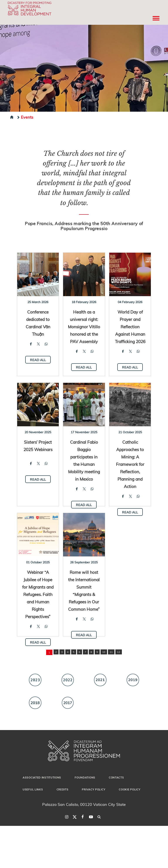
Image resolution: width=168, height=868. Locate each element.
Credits (63, 789)
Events (25, 117)
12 (119, 652)
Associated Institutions (42, 777)
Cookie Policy (130, 789)
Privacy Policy (94, 789)
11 (111, 652)
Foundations (85, 777)
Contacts (116, 777)
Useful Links (33, 789)
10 (104, 652)
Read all (38, 360)
